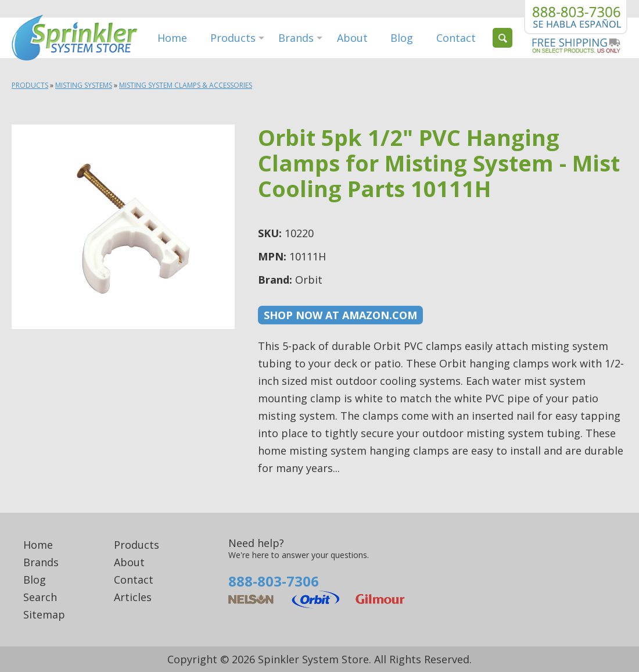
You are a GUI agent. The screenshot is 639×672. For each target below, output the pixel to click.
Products (233, 38)
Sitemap (44, 614)
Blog (402, 38)
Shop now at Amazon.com (340, 315)
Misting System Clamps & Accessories (186, 85)
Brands (296, 38)
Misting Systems (84, 85)
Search (40, 597)
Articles (133, 597)
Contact (456, 38)
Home (172, 38)
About (352, 38)
